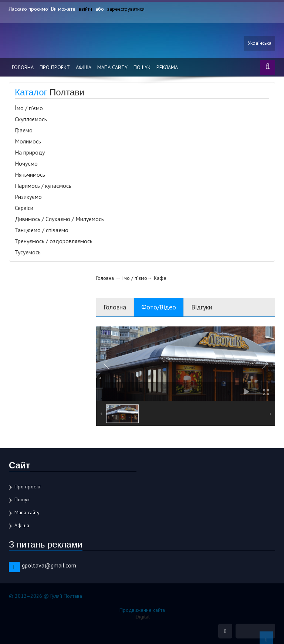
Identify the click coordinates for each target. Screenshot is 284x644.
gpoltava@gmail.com (49, 565)
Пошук (142, 67)
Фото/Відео (159, 307)
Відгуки (202, 307)
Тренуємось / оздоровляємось (54, 241)
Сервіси (24, 208)
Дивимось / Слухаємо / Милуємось (59, 219)
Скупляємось (31, 119)
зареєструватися (126, 9)
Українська (260, 43)
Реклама (167, 67)
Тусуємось (28, 252)
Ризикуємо (28, 197)
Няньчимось (30, 174)
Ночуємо (26, 163)
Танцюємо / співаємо (42, 230)
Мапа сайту (112, 67)
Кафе (160, 278)
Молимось (28, 141)
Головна (23, 67)
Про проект (55, 67)
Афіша (84, 67)
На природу (30, 152)
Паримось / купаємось (43, 186)
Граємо (24, 130)
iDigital (142, 617)
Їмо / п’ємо (29, 108)
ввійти (85, 9)
